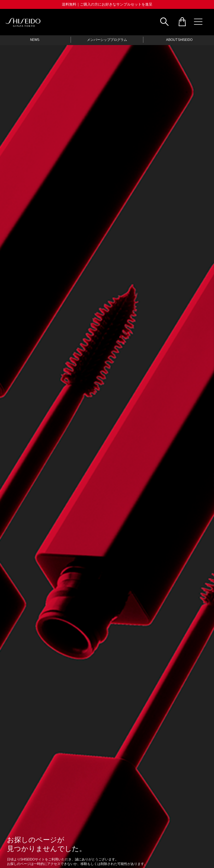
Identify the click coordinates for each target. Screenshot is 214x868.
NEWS (35, 40)
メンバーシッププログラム (107, 40)
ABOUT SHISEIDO (179, 40)
